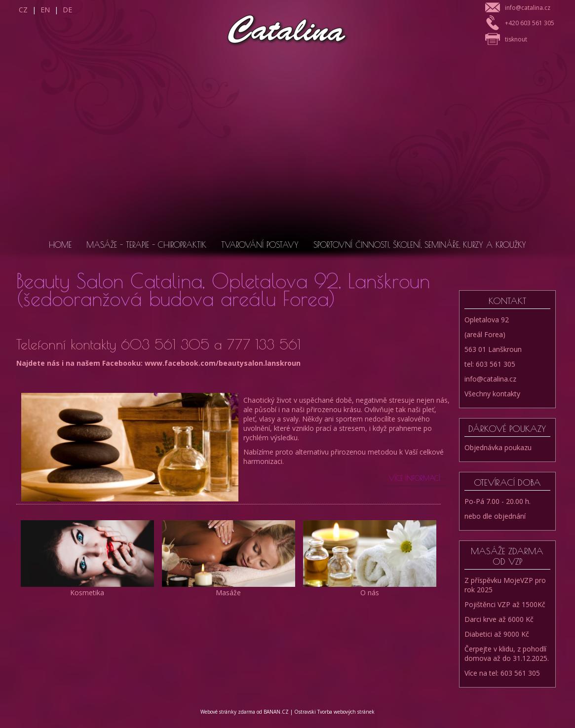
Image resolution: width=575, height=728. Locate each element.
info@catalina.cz (528, 8)
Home (60, 245)
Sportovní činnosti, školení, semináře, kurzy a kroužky (420, 245)
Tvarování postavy (260, 245)
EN (45, 10)
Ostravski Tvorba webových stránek (334, 712)
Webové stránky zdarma (228, 712)
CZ (23, 10)
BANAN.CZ (276, 712)
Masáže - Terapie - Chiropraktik (146, 245)
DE (67, 10)
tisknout (516, 39)
